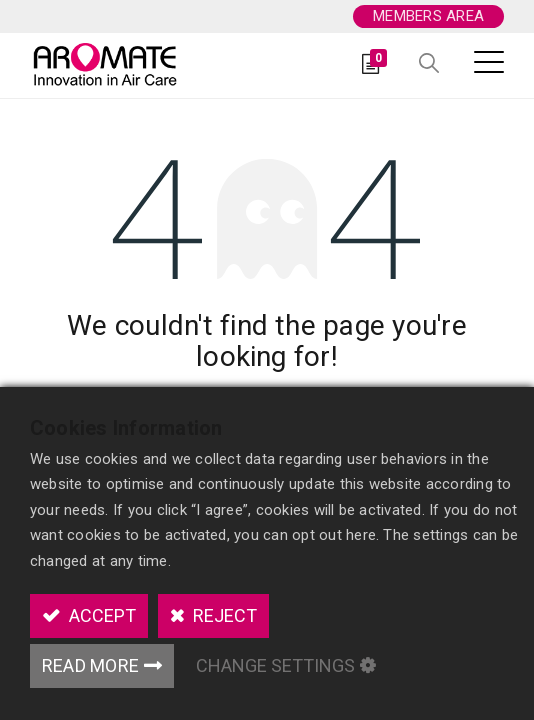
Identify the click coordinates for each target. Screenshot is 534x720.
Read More (90, 665)
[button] (429, 64)
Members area (428, 16)
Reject (223, 615)
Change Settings (275, 665)
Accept (100, 615)
